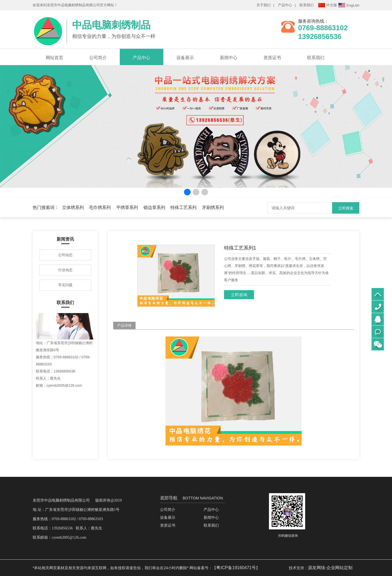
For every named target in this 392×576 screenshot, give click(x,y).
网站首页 (54, 58)
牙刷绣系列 (213, 207)
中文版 (328, 5)
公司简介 (98, 58)
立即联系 (378, 332)
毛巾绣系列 (100, 207)
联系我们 (307, 5)
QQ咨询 (378, 319)
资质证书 (272, 58)
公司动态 (65, 255)
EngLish (349, 5)
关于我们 (264, 5)
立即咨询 (239, 295)
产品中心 (285, 5)
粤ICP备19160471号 (236, 568)
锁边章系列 (154, 207)
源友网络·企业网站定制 (330, 568)
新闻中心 (229, 58)
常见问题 (65, 285)
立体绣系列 (73, 207)
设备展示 (185, 58)
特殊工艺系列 (183, 207)
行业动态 (65, 270)
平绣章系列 (127, 207)
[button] (187, 192)
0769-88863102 (378, 307)
